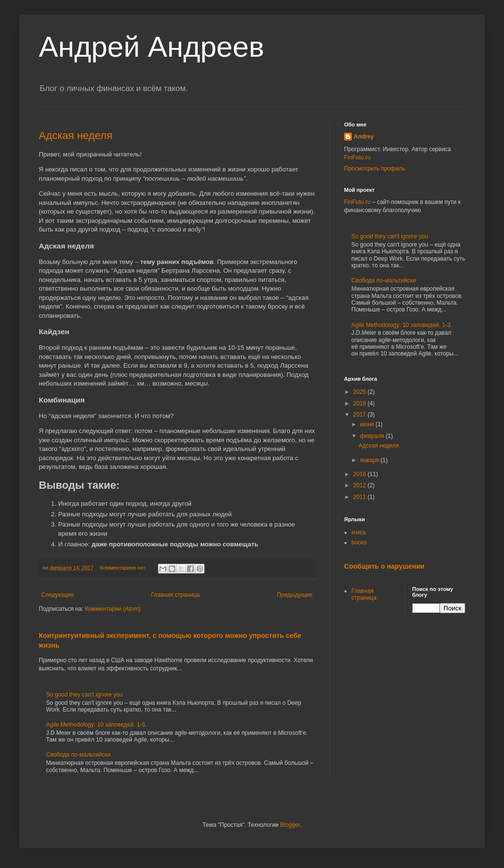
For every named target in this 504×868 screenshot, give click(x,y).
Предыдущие (295, 595)
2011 (361, 497)
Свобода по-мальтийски (78, 755)
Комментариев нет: (124, 568)
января (370, 460)
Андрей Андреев (151, 47)
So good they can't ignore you (84, 695)
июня (368, 424)
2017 (361, 415)
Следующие (57, 595)
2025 (361, 392)
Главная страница (176, 595)
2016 (361, 474)
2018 (361, 403)
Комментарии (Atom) (113, 609)
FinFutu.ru (357, 157)
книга (358, 532)
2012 (361, 485)
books (359, 542)
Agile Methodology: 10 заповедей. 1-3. (96, 725)
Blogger (290, 825)
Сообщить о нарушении (384, 566)
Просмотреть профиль (375, 169)
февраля (373, 436)
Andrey (364, 137)
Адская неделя (76, 135)
